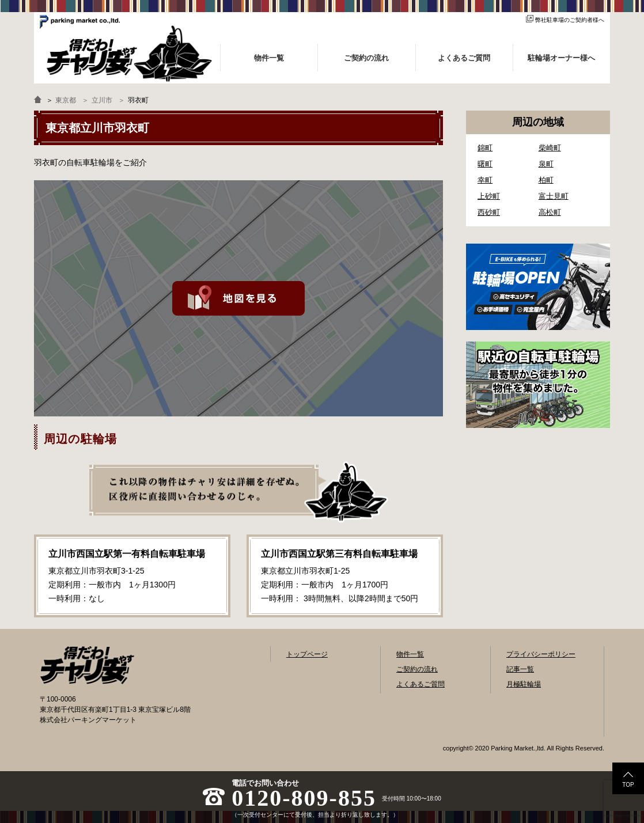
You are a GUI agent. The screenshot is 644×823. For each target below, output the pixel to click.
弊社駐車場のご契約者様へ (565, 20)
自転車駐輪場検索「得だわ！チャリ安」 (87, 665)
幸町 (485, 180)
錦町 (485, 148)
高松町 (550, 212)
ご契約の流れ (417, 669)
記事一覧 (520, 669)
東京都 (66, 100)
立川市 (102, 100)
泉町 (546, 164)
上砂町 (489, 196)
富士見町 (554, 196)
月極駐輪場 (524, 684)
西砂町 (489, 212)
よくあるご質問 (421, 684)
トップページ (307, 654)
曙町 (485, 164)
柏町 (546, 180)
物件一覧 (410, 654)
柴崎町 (550, 148)
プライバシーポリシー (541, 654)
